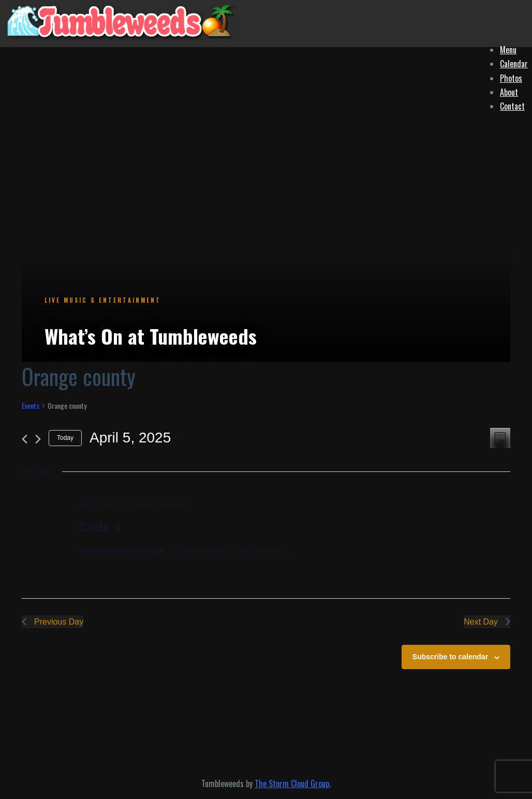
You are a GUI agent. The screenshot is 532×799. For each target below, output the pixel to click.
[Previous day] (25, 439)
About (509, 92)
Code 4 (99, 528)
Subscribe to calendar (450, 657)
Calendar (514, 64)
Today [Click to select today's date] (65, 438)
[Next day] (38, 439)
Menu (508, 50)
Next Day (487, 622)
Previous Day (53, 622)
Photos (511, 78)
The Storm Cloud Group (292, 783)
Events (31, 406)
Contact (512, 106)
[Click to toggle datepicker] (135, 438)
